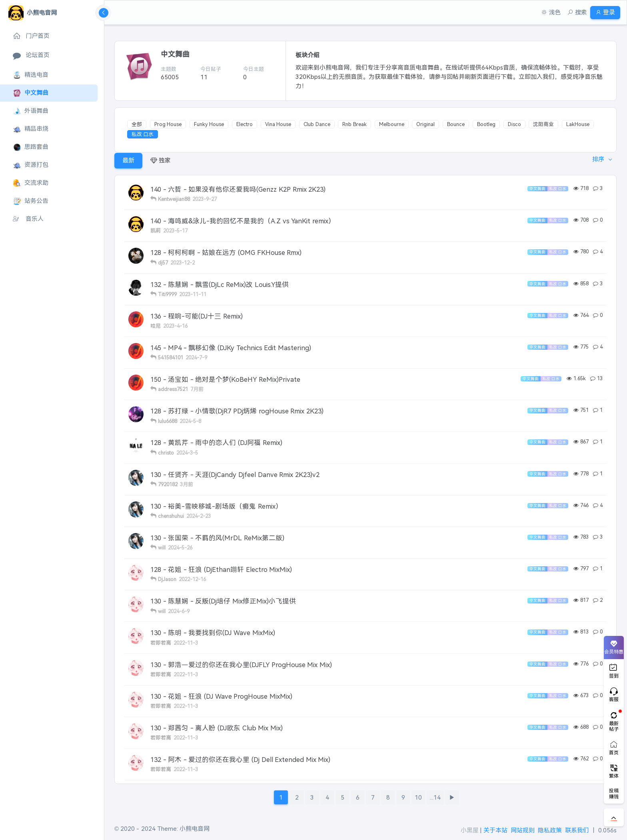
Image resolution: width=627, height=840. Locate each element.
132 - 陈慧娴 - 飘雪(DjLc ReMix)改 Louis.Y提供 (220, 285)
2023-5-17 (175, 231)
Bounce (456, 124)
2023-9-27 (205, 199)
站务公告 (31, 201)
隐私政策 (550, 830)
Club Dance (317, 124)
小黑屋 (470, 830)
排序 (596, 160)
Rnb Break (354, 124)
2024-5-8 (190, 421)
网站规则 (523, 830)
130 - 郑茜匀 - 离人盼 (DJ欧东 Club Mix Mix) (217, 728)
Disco (514, 124)
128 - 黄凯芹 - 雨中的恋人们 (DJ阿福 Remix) (216, 443)
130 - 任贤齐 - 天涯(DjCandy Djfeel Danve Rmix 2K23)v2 (235, 475)
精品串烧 (31, 129)
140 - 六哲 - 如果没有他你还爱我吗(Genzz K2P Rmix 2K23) (238, 189)
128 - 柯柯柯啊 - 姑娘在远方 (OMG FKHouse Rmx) (226, 253)
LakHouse (578, 124)
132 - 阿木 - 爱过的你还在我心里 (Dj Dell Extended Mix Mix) (240, 760)
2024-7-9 (196, 358)
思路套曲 (31, 147)
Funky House (209, 124)
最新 (128, 160)
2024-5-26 (180, 548)
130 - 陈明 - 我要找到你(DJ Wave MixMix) (213, 633)
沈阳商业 (543, 124)
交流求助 (31, 183)
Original (425, 124)
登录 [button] (602, 12)
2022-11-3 (186, 643)
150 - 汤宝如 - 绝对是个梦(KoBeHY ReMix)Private (225, 379)
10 (418, 797)
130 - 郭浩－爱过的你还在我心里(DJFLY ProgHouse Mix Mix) (241, 665)
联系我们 (577, 830)
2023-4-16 (175, 326)
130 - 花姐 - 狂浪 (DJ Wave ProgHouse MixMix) (221, 696)
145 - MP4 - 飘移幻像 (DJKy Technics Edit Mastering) (231, 348)
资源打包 (31, 165)
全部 (137, 124)
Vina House (278, 124)
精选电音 (31, 75)
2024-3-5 (187, 453)
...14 (435, 797)
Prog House (168, 124)
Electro (245, 124)
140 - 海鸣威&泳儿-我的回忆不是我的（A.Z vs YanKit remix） (243, 221)
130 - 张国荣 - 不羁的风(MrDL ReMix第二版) (217, 538)
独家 (161, 160)
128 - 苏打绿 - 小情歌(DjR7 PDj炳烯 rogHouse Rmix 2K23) (237, 411)
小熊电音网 (195, 829)
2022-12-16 (192, 579)
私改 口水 (143, 134)
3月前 (187, 484)
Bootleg (486, 124)
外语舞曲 (31, 111)
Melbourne (392, 124)
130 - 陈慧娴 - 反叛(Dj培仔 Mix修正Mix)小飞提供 (223, 601)
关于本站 (495, 830)
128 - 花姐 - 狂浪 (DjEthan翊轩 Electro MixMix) (221, 569)
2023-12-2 (183, 263)
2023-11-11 (193, 294)
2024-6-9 (179, 611)
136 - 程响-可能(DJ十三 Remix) (197, 316)
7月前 (197, 389)
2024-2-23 (199, 516)
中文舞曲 (31, 93)
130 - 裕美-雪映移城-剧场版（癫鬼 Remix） (216, 506)
